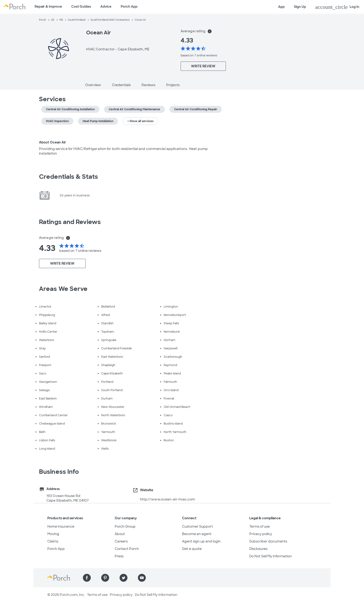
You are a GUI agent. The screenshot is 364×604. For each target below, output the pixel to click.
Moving (53, 534)
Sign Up (300, 7)
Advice (106, 6)
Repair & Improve (48, 6)
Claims (53, 541)
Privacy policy (261, 534)
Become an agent (197, 534)
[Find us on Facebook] (87, 578)
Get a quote (192, 549)
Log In (337, 7)
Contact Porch (127, 549)
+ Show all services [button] (140, 121)
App (281, 7)
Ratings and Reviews (70, 222)
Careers (121, 541)
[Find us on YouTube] (142, 578)
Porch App (129, 6)
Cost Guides (81, 6)
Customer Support (197, 526)
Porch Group (125, 526)
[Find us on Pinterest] (105, 578)
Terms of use (260, 526)
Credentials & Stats (68, 177)
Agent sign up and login (201, 541)
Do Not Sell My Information (271, 556)
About (120, 534)
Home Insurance (61, 526)
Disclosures (258, 549)
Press (119, 556)
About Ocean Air (53, 142)
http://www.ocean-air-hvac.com (168, 499)
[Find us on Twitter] (123, 578)
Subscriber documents (268, 541)
